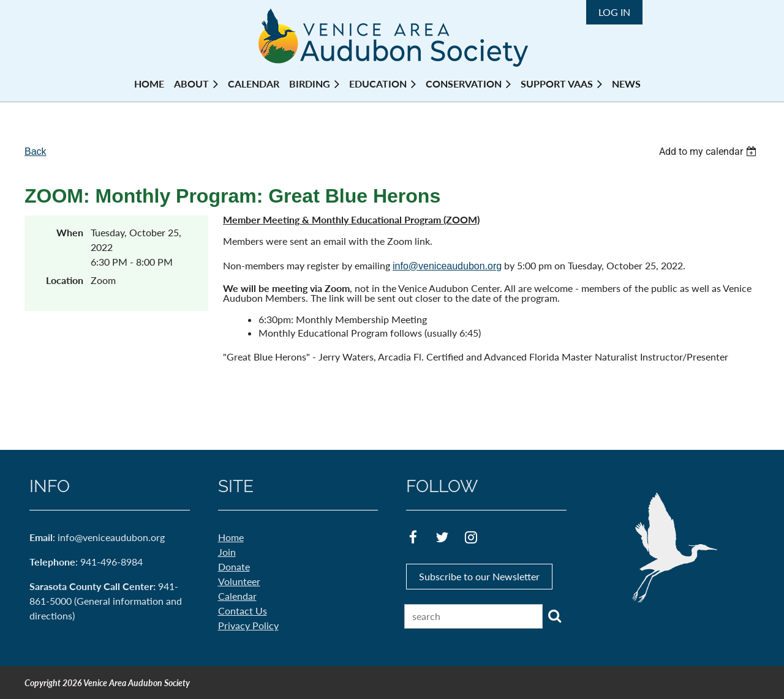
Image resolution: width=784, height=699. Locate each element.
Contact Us (243, 611)
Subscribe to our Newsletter (479, 576)
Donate (234, 566)
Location (65, 280)
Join (227, 552)
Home (231, 537)
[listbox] (709, 151)
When (70, 232)
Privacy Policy (248, 625)
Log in (614, 12)
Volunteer (239, 581)
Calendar (237, 596)
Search (554, 616)
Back (36, 151)
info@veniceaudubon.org (447, 266)
